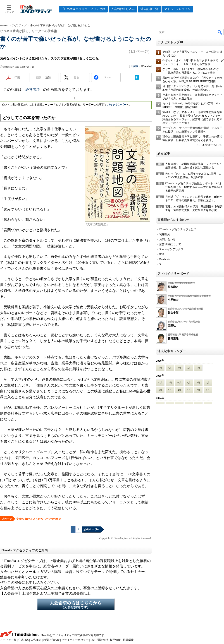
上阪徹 (134, 66)
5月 (160, 368)
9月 (189, 383)
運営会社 (103, 640)
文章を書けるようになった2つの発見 (39, 519)
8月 (198, 383)
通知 (48, 77)
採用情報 (115, 640)
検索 (220, 32)
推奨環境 (128, 640)
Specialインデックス (171, 249)
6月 (160, 390)
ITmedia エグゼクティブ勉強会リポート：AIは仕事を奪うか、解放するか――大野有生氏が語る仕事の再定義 (194, 187)
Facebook (165, 259)
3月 (179, 368)
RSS (162, 254)
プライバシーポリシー (75, 640)
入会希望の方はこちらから (76, 604)
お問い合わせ (167, 239)
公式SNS (23, 640)
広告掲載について (170, 244)
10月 (179, 383)
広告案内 (36, 640)
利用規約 (165, 234)
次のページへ (92, 529)
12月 (160, 383)
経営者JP (32, 90)
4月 (170, 368)
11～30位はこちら (208, 145)
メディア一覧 (8, 640)
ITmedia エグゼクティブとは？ (178, 229)
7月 (208, 383)
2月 (189, 368)
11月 (170, 383)
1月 (198, 368)
